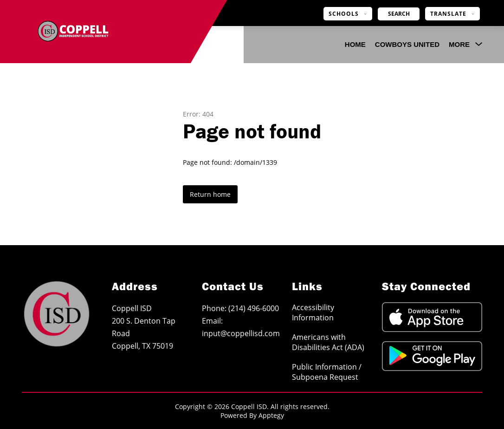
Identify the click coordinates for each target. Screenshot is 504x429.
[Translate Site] (452, 14)
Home (355, 44)
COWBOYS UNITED (407, 44)
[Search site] (399, 14)
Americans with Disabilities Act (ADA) (328, 342)
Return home (210, 194)
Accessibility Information (313, 312)
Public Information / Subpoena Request (327, 372)
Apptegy (271, 415)
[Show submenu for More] (459, 45)
